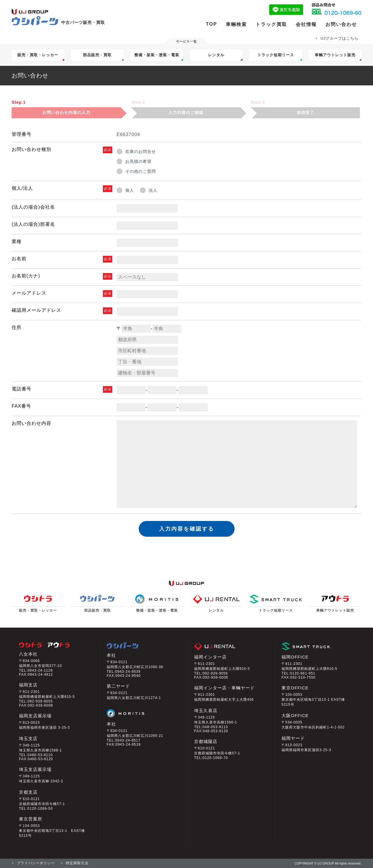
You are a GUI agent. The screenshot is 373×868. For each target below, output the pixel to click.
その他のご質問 (141, 171)
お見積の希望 (138, 161)
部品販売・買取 (97, 55)
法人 (153, 190)
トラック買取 (271, 24)
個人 (130, 190)
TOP (211, 24)
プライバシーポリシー (36, 863)
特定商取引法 (77, 863)
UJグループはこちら (339, 38)
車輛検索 (236, 24)
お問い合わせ (341, 24)
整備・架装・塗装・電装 (157, 55)
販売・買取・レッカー (38, 55)
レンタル (216, 55)
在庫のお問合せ (141, 152)
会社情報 (306, 24)
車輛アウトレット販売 (335, 55)
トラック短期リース (276, 55)
